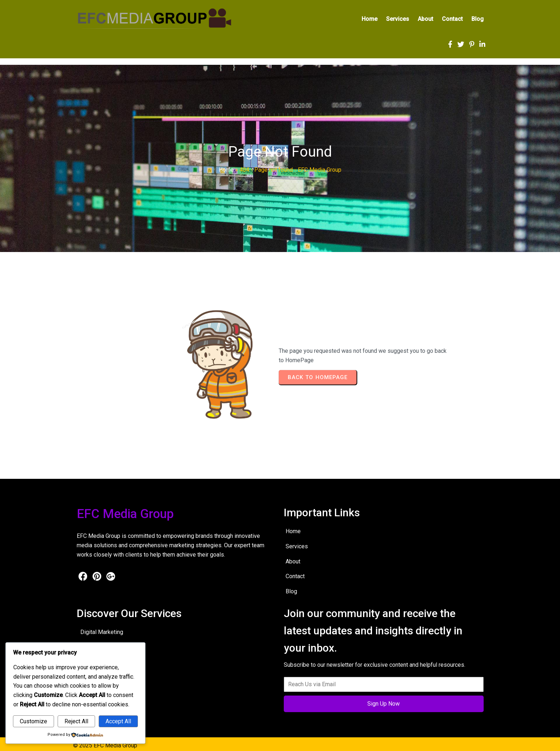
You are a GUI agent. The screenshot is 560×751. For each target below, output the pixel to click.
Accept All (118, 721)
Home (226, 172)
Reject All (76, 721)
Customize (33, 721)
